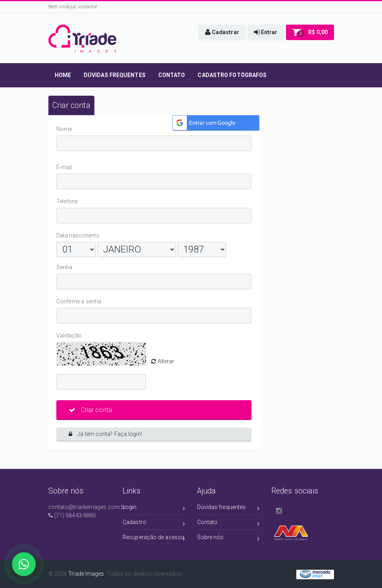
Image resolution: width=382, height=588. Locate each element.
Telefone (69, 201)
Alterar (163, 361)
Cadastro (154, 523)
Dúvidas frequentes (228, 508)
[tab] (71, 105)
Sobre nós (228, 539)
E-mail (84, 167)
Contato (228, 523)
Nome (66, 129)
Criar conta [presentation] (71, 105)
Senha (66, 267)
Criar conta (90, 410)
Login (154, 508)
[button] (222, 33)
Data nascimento (78, 235)
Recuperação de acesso (154, 539)
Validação (71, 335)
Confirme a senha (109, 301)
